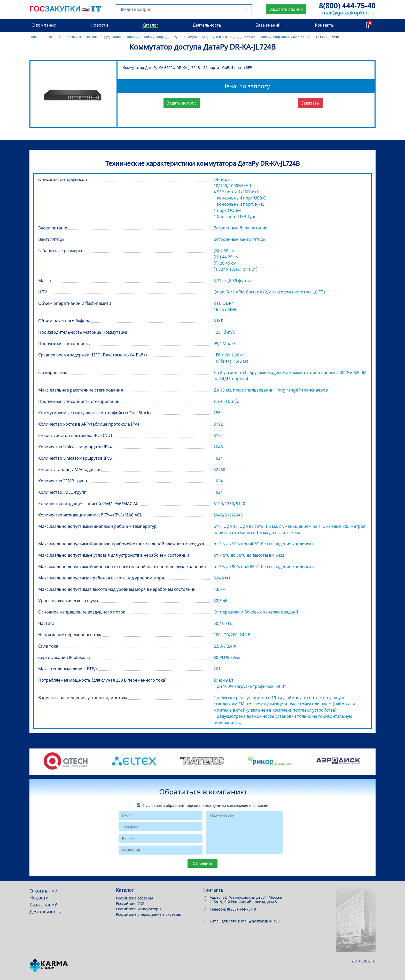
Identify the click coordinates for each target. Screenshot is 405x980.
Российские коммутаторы (139, 909)
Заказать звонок (286, 9)
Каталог (150, 25)
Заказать (310, 103)
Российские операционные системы (148, 914)
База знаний (268, 25)
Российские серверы (134, 898)
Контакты (325, 25)
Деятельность (207, 25)
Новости (99, 25)
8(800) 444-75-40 (347, 5)
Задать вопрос (182, 103)
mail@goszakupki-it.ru (349, 13)
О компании (44, 25)
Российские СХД (130, 903)
